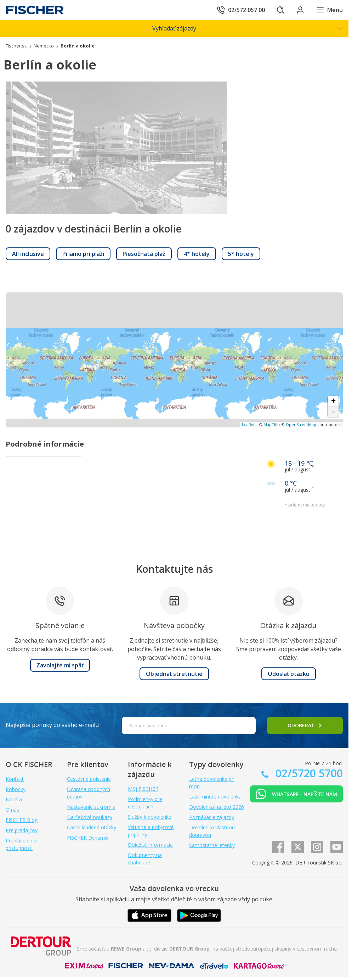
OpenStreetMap (301, 424)
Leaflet (248, 424)
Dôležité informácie (150, 845)
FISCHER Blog (22, 820)
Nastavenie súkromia (91, 807)
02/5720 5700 (308, 773)
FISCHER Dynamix (88, 838)
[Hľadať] (280, 10)
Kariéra (14, 799)
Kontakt (15, 779)
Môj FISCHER (143, 789)
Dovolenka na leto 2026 (217, 807)
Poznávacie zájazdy (212, 817)
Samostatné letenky (212, 845)
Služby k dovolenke (150, 817)
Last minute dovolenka (215, 797)
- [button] (333, 412)
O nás (12, 810)
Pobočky (16, 789)
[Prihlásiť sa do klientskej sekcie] (300, 10)
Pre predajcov (22, 830)
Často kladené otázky (92, 827)
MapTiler (272, 424)
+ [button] (333, 402)
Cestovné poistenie (89, 779)
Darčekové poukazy (90, 817)
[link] (28, 254)
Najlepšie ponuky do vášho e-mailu (52, 725)
